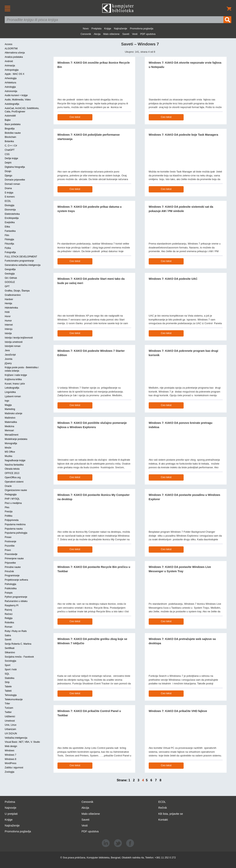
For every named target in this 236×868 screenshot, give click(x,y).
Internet (9, 325)
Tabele (8, 687)
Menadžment (11, 435)
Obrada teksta (12, 469)
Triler (7, 704)
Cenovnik (86, 34)
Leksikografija (12, 388)
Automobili (10, 116)
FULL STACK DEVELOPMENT (21, 257)
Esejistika (10, 222)
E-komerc (10, 197)
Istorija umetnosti (14, 342)
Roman (9, 627)
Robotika (9, 623)
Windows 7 (10, 755)
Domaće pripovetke (15, 180)
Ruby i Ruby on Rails (16, 631)
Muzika (8, 456)
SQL (7, 674)
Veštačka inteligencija (16, 738)
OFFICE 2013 (12, 473)
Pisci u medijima (13, 503)
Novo (86, 28)
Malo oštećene (111, 34)
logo (7, 401)
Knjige (108, 28)
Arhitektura (10, 83)
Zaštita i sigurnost (14, 768)
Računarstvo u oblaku (16, 601)
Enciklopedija (12, 218)
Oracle (8, 486)
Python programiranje (16, 597)
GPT (7, 286)
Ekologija (10, 205)
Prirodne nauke (13, 567)
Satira (8, 635)
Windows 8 (10, 759)
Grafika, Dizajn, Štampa (17, 291)
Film (7, 235)
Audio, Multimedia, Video (18, 100)
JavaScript (10, 355)
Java (7, 350)
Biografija (10, 129)
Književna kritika (13, 379)
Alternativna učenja (15, 53)
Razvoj (8, 610)
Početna (10, 802)
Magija (8, 405)
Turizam (9, 708)
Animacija (10, 66)
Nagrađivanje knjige (15, 460)
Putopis (9, 593)
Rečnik (163, 808)
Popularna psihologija (16, 533)
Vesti (135, 34)
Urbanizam (10, 729)
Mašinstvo (10, 418)
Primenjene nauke (14, 559)
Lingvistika (10, 392)
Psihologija (10, 584)
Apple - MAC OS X (15, 74)
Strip (7, 682)
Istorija (8, 333)
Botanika (9, 141)
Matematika (11, 422)
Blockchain (10, 137)
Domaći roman (12, 184)
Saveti (126, 34)
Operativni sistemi (14, 482)
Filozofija (9, 244)
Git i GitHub (11, 278)
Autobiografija (12, 104)
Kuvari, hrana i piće (15, 384)
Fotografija (10, 252)
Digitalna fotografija (15, 167)
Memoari (9, 430)
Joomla (9, 359)
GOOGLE (10, 282)
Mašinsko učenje (13, 413)
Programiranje (12, 576)
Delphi (8, 163)
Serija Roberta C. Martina (18, 644)
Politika (9, 516)
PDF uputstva (148, 34)
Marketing (10, 409)
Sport (8, 665)
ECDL (8, 201)
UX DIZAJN (11, 734)
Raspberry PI (12, 605)
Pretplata (96, 28)
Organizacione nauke (16, 490)
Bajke (8, 120)
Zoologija (10, 772)
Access (9, 44)
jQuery (8, 363)
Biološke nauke (13, 133)
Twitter (8, 712)
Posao (8, 537)
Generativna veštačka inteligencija (23, 265)
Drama (8, 188)
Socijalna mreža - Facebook (19, 657)
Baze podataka (13, 124)
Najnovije (10, 808)
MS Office (10, 452)
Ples (7, 507)
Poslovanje (10, 541)
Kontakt (163, 820)
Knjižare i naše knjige (16, 375)
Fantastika (10, 231)
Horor (8, 316)
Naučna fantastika (14, 465)
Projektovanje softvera (16, 580)
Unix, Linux (10, 725)
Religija (9, 618)
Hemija (8, 303)
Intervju (9, 329)
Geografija (10, 269)
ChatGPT (10, 150)
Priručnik (9, 571)
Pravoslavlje (11, 554)
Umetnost (10, 721)
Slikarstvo (10, 652)
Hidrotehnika (11, 308)
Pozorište (10, 546)
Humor (8, 321)
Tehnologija (11, 695)
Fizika (8, 248)
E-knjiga (9, 193)
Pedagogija (11, 494)
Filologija (9, 239)
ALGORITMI (11, 49)
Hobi (7, 312)
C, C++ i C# (11, 146)
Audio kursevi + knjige (16, 95)
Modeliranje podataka (16, 439)
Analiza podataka (14, 57)
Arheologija (11, 78)
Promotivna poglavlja (142, 28)
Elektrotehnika (12, 214)
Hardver (9, 299)
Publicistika (11, 588)
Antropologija (12, 70)
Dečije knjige (11, 158)
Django (8, 176)
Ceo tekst (75, 117)
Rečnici (9, 614)
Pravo (8, 550)
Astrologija (10, 87)
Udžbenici (10, 716)
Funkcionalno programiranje (19, 261)
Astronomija (11, 91)
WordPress (10, 763)
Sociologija (10, 661)
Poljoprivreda (12, 520)
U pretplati (11, 814)
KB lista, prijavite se (171, 814)
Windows (10, 751)
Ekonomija (10, 210)
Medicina (9, 426)
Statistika (10, 678)
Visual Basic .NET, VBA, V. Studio (22, 742)
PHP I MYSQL (12, 499)
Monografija (11, 443)
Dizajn (8, 171)
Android (9, 61)
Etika (7, 227)
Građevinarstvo (13, 295)
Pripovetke (10, 563)
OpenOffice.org (13, 477)
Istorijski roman (13, 346)
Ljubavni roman (13, 396)
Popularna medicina (15, 524)
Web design (11, 746)
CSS (7, 154)
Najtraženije (121, 28)
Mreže (8, 448)
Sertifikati (10, 648)
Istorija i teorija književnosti (19, 338)
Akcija (97, 34)
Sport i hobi (11, 669)
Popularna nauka (14, 529)
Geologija (10, 274)
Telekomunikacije (14, 699)
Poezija (9, 512)
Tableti (8, 691)
